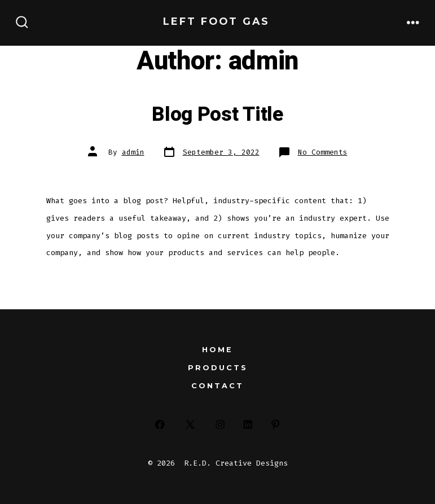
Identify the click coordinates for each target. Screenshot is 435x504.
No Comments (323, 152)
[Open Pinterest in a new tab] (275, 425)
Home (217, 350)
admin (133, 152)
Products (218, 368)
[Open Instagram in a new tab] (220, 425)
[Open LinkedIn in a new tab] (248, 425)
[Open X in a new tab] (190, 425)
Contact (217, 386)
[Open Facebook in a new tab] (160, 425)
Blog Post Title (217, 115)
